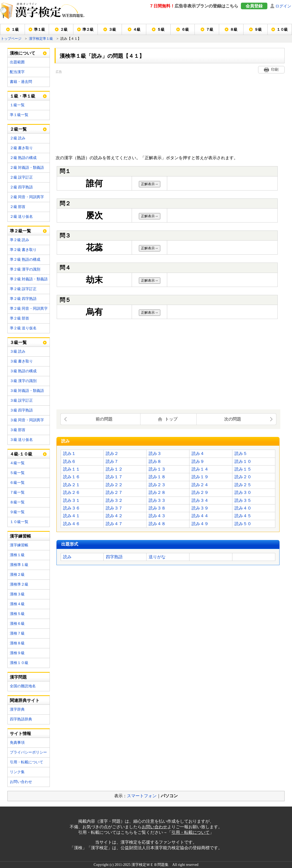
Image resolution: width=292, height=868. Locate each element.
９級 (258, 30)
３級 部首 (18, 430)
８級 (234, 30)
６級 (185, 30)
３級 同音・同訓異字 (27, 420)
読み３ (155, 453)
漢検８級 (17, 643)
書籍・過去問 (21, 82)
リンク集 (17, 772)
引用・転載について (26, 762)
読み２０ (243, 477)
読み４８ (157, 524)
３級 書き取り (21, 361)
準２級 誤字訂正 (23, 289)
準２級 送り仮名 (23, 328)
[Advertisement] (145, 112)
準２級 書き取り (23, 250)
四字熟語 (114, 557)
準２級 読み (20, 240)
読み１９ (200, 477)
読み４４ (200, 516)
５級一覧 (17, 473)
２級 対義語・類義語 (27, 168)
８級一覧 (17, 502)
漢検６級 (17, 624)
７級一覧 (17, 492)
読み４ (198, 453)
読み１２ (114, 469)
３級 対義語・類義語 (27, 391)
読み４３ (157, 516)
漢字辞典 (17, 709)
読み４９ (200, 524)
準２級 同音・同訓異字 (29, 309)
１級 (15, 30)
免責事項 (17, 743)
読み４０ (243, 508)
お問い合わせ (21, 782)
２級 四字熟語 (21, 187)
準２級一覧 (20, 231)
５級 (161, 30)
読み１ (69, 453)
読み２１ (72, 485)
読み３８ (157, 508)
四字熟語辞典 (21, 719)
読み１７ (114, 477)
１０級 (282, 30)
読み (67, 557)
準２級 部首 (20, 318)
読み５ (241, 453)
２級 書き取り (21, 148)
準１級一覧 (19, 115)
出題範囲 (17, 62)
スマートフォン (142, 796)
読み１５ (243, 469)
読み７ (112, 461)
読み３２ (114, 500)
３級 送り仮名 (21, 440)
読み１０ (243, 461)
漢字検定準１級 (41, 39)
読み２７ (114, 492)
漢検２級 (17, 575)
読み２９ (200, 492)
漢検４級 (17, 604)
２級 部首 (18, 207)
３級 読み (18, 351)
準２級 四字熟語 (23, 299)
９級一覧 (17, 512)
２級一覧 (18, 129)
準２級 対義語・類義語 (29, 279)
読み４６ (72, 524)
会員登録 (254, 6)
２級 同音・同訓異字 (27, 197)
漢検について (23, 53)
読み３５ (243, 500)
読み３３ (157, 500)
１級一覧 (17, 105)
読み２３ (157, 485)
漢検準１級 (19, 565)
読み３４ (200, 500)
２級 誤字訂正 (21, 177)
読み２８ (157, 492)
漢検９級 (17, 653)
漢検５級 (17, 614)
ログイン (283, 6)
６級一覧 (17, 483)
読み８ (155, 461)
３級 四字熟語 (21, 410)
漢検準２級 (19, 584)
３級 (112, 30)
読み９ (198, 461)
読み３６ (72, 508)
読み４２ (114, 516)
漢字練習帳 (19, 545)
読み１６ (72, 477)
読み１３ (157, 469)
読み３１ (72, 500)
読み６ (69, 461)
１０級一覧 (19, 522)
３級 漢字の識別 (23, 381)
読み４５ (243, 516)
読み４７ (114, 524)
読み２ (112, 453)
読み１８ (157, 477)
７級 (210, 30)
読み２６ (72, 492)
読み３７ (114, 508)
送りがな (157, 557)
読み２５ (243, 485)
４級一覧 (17, 463)
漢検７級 (17, 633)
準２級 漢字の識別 (25, 269)
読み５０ (243, 524)
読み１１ (72, 469)
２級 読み (18, 138)
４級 (137, 30)
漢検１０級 (19, 663)
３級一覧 (18, 342)
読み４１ (72, 516)
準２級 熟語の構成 (25, 260)
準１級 (39, 30)
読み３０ (243, 492)
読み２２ (114, 485)
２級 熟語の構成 (23, 158)
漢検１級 (17, 555)
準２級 (88, 30)
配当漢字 (17, 72)
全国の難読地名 (23, 686)
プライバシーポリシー (28, 752)
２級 (64, 30)
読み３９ (200, 508)
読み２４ (200, 485)
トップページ (11, 39)
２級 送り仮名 (21, 217)
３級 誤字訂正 (21, 400)
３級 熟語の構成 (23, 371)
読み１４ (200, 469)
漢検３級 (17, 594)
